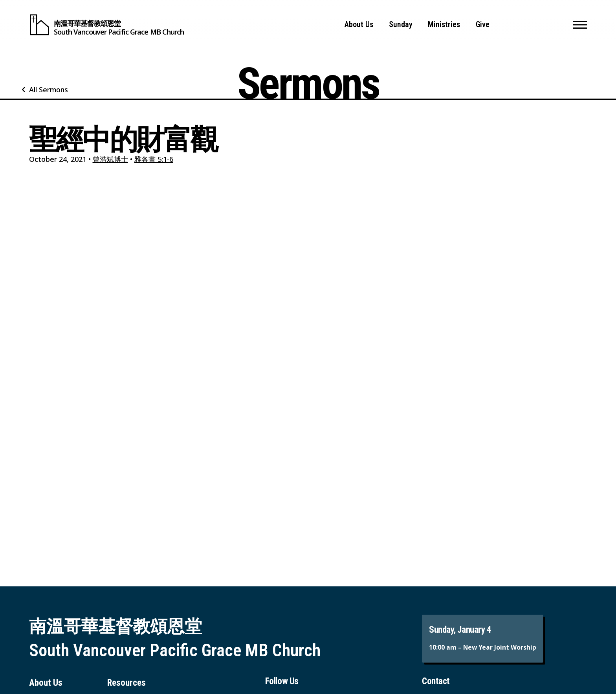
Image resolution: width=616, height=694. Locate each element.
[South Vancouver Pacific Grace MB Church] (107, 25)
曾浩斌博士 (110, 159)
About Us (359, 25)
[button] (580, 25)
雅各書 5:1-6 (154, 159)
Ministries (444, 25)
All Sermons (49, 90)
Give (483, 25)
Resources (126, 683)
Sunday (401, 25)
